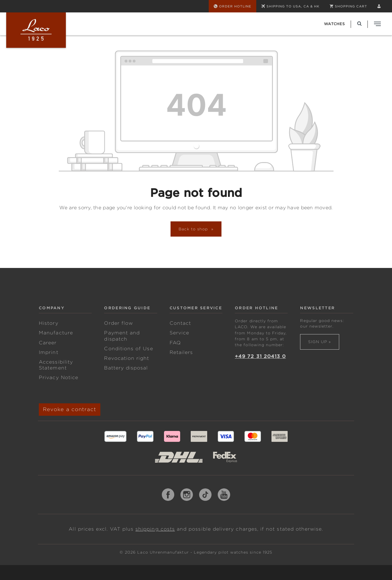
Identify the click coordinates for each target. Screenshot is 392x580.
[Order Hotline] (232, 6)
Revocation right (127, 358)
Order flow (119, 323)
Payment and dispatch (122, 336)
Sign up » (319, 342)
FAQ (175, 343)
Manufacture (56, 333)
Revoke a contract (70, 409)
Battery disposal (126, 368)
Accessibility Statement (56, 365)
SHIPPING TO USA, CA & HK (290, 6)
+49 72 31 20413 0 (260, 356)
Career (48, 343)
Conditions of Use (128, 349)
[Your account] (379, 6)
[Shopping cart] (348, 6)
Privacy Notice (59, 378)
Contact (180, 323)
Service (179, 333)
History (48, 323)
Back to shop (194, 229)
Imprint (48, 352)
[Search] (359, 24)
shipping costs (155, 529)
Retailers (181, 352)
